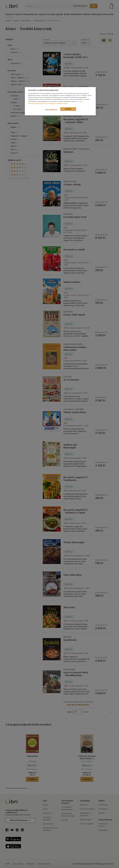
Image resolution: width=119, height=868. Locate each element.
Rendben (68, 109)
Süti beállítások (51, 110)
